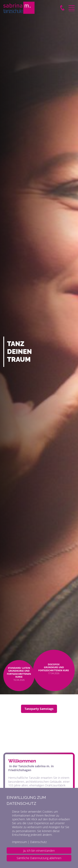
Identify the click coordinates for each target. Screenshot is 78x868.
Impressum (19, 842)
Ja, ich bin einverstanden (39, 851)
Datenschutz (38, 842)
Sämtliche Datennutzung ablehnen (39, 858)
